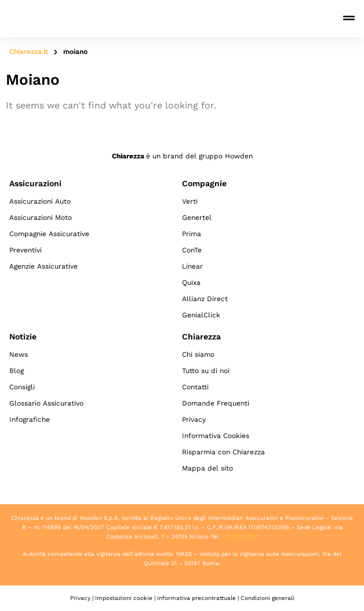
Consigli (22, 387)
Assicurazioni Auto (40, 201)
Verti (190, 201)
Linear (192, 266)
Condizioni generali (267, 598)
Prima (192, 234)
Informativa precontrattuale (196, 598)
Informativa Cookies (216, 436)
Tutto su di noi (206, 371)
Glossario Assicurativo (46, 403)
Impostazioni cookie (124, 598)
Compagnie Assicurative (49, 234)
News (19, 355)
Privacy (194, 420)
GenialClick (201, 315)
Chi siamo (198, 355)
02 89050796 (240, 536)
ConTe (192, 250)
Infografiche (30, 420)
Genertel (197, 218)
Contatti (195, 387)
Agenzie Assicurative (43, 266)
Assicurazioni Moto (41, 218)
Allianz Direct (205, 299)
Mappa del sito (208, 468)
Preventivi (26, 250)
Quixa (191, 283)
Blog (17, 371)
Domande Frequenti (216, 403)
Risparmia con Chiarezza (223, 452)
